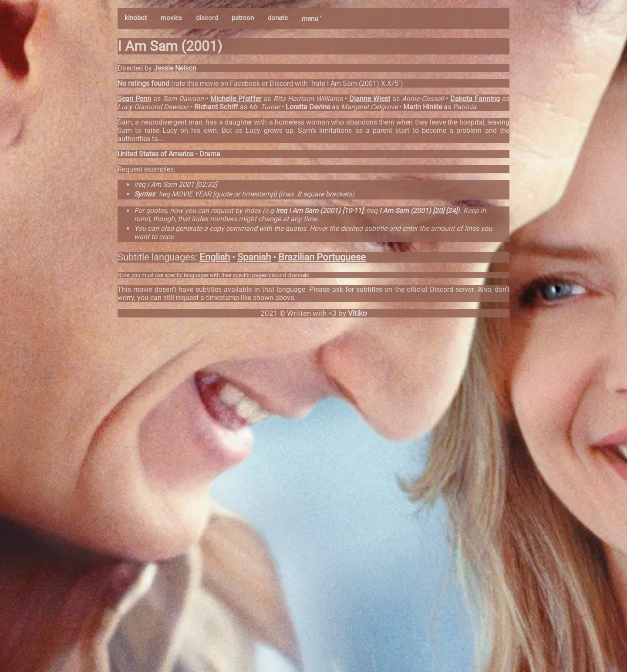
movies (171, 18)
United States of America (156, 154)
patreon (243, 18)
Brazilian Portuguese (322, 257)
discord (207, 18)
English (215, 257)
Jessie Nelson (175, 68)
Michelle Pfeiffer (236, 99)
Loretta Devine (308, 107)
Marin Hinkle (423, 107)
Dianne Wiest (370, 99)
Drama (210, 154)
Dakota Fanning (475, 99)
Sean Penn (134, 99)
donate (278, 18)
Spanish (254, 257)
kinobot (136, 18)
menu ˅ (312, 19)
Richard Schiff (216, 107)
